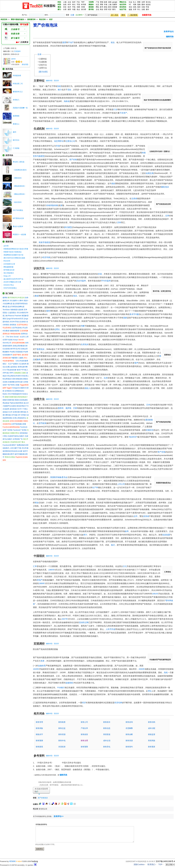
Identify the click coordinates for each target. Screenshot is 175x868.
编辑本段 (49, 81)
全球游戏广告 (18, 439)
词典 (78, 7)
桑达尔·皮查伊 (18, 226)
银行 (60, 90)
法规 (143, 9)
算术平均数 (134, 314)
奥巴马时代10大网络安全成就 (14, 258)
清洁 (130, 7)
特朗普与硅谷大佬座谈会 (13, 252)
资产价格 (73, 160)
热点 (78, 9)
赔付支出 (16, 140)
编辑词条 (170, 37)
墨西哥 (61, 408)
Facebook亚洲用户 (10, 445)
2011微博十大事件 (16, 301)
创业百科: (123, 5)
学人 (139, 9)
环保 (147, 7)
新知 (106, 7)
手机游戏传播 (11, 370)
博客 (102, 5)
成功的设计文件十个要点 (19, 409)
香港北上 (16, 124)
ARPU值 (6, 373)
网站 (97, 7)
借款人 (87, 388)
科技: (59, 2)
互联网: (91, 2)
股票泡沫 (41, 349)
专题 (74, 9)
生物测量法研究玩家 (15, 382)
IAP (19, 415)
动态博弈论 (59, 141)
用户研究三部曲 (14, 385)
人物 (65, 2)
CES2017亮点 (9, 285)
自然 (65, 5)
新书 (102, 7)
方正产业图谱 (13, 364)
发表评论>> (59, 816)
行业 (115, 109)
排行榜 (84, 9)
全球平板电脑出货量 (19, 424)
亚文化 (148, 2)
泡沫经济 (133, 437)
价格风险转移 (52, 205)
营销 (102, 2)
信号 (136, 516)
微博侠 (5, 298)
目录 (40, 54)
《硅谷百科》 (18, 202)
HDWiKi (13, 861)
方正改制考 (22, 364)
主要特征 (43, 59)
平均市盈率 (106, 281)
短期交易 (150, 173)
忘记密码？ (80, 15)
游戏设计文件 (8, 412)
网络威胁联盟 (8, 267)
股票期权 (16, 116)
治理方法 (43, 68)
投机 (59, 86)
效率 (127, 531)
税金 (37, 503)
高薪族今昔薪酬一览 (20, 108)
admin (13, 59)
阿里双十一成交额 (19, 235)
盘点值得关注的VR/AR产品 (13, 279)
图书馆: (91, 9)
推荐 (69, 9)
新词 (110, 7)
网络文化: (123, 2)
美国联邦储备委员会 (59, 477)
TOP (160, 864)
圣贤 (13, 62)
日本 (148, 405)
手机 (74, 7)
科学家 (84, 5)
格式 (113, 545)
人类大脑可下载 (15, 448)
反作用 (6, 246)
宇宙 (78, 5)
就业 (113, 42)
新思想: (91, 7)
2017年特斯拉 (18, 210)
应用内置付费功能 (19, 412)
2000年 (142, 669)
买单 (119, 222)
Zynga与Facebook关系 (15, 319)
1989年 (42, 583)
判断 (83, 326)
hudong (35, 861)
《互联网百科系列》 (20, 170)
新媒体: (91, 5)
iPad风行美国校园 (16, 352)
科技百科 (4, 19)
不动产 (71, 42)
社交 (97, 5)
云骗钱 (21, 358)
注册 (72, 15)
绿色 (135, 7)
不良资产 (123, 113)
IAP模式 (24, 415)
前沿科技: (123, 7)
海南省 (67, 101)
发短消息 (25, 64)
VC (130, 5)
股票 (64, 42)
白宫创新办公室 (9, 264)
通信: (59, 7)
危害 (43, 661)
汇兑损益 (16, 148)
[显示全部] (43, 72)
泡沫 (75, 296)
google (115, 2)
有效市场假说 (44, 242)
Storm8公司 (7, 343)
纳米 (139, 7)
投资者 (146, 516)
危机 (166, 672)
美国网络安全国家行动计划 (13, 255)
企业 (69, 2)
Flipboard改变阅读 (16, 403)
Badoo (5, 394)
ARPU (12, 373)
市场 (58, 146)
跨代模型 (68, 227)
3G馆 (83, 7)
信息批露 (166, 535)
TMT (83, 2)
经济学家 (46, 257)
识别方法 (43, 65)
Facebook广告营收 (20, 430)
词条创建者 (15, 64)
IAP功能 (14, 415)
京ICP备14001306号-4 (165, 861)
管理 (106, 9)
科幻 (74, 5)
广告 (97, 2)
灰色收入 (16, 100)
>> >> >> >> (30, 19)
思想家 (115, 7)
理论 (150, 691)
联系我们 (151, 864)
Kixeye (15, 340)
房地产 (40, 580)
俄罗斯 (68, 408)
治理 (143, 2)
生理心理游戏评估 (19, 418)
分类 (65, 9)
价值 (100, 274)
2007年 (65, 619)
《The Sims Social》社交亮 (15, 337)
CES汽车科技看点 (10, 288)
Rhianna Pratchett (14, 316)
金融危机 (69, 683)
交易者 (134, 199)
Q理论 (57, 329)
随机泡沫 (165, 187)
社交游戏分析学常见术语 (12, 349)
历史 (65, 7)
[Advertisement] (81, 797)
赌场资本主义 (18, 92)
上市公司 (121, 484)
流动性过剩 (84, 622)
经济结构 (118, 703)
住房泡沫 (85, 344)
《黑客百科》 (18, 178)
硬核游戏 (19, 379)
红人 (135, 2)
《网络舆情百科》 (19, 186)
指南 (139, 5)
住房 (106, 378)
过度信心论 (70, 141)
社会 (130, 2)
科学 (69, 5)
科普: (59, 5)
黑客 (139, 2)
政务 (106, 2)
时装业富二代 (18, 84)
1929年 (36, 669)
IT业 (78, 2)
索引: (59, 9)
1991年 (155, 594)
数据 (37, 296)
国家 (125, 318)
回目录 (56, 81)
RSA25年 (7, 261)
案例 (143, 5)
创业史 (148, 5)
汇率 (35, 566)
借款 (113, 183)
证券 (167, 216)
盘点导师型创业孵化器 (16, 307)
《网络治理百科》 (19, 194)
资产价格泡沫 (43, 798)
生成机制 (43, 62)
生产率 (95, 487)
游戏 (110, 2)
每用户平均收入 (22, 370)
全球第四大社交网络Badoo (14, 391)
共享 (135, 9)
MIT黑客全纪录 (18, 218)
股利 (48, 311)
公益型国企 (12, 313)
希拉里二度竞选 (19, 162)
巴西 (75, 408)
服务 (39, 359)
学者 (106, 5)
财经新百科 (32, 19)
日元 (125, 566)
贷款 (69, 90)
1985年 (51, 570)
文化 (97, 9)
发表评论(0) (169, 31)
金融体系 (42, 666)
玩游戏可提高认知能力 (16, 436)
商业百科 (43, 19)
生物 (143, 7)
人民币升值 (110, 629)
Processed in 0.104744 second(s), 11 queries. (18, 865)
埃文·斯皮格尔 (9, 273)
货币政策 (43, 423)
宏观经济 (150, 430)
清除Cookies (139, 864)
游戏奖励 (13, 325)
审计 (85, 535)
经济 (110, 9)
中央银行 (61, 688)
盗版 (130, 9)
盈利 (14, 132)
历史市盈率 (81, 281)
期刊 (114, 9)
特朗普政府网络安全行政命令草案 (16, 249)
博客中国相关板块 (18, 19)
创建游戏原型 (14, 331)
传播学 (115, 5)
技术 (74, 2)
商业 (102, 9)
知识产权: (123, 9)
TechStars (6, 310)
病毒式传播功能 (8, 400)
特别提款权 (17, 76)
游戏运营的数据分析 (20, 346)
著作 (147, 9)
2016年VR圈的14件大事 (12, 282)
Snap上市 (7, 276)
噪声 (136, 363)
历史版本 (17, 51)
